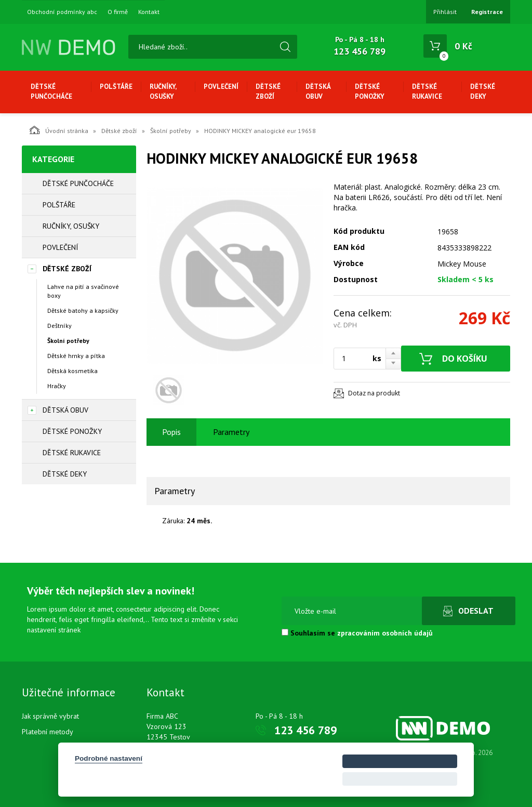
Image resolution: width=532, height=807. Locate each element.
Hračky (57, 386)
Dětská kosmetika (72, 371)
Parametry (231, 432)
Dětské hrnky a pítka (76, 356)
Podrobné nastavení (109, 758)
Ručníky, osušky (163, 91)
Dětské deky (483, 91)
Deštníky (59, 326)
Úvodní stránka (59, 130)
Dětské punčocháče (51, 91)
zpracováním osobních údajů (385, 633)
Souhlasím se (357, 633)
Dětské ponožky (370, 91)
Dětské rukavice (427, 91)
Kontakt (149, 12)
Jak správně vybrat (50, 716)
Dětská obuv (318, 91)
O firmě (118, 12)
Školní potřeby (171, 131)
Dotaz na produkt (374, 393)
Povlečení (221, 87)
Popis (171, 432)
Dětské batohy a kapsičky (83, 310)
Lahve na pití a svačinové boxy (83, 291)
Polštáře (116, 87)
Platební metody (48, 732)
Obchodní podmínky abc (62, 12)
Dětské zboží (268, 91)
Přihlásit (445, 12)
